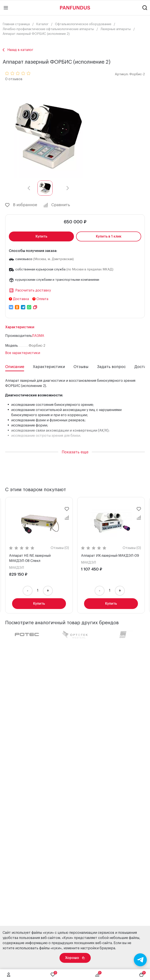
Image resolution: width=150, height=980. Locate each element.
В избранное (21, 205)
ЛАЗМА (38, 336)
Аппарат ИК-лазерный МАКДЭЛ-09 (110, 556)
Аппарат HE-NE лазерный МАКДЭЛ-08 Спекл (30, 558)
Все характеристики (23, 353)
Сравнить (57, 205)
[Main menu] (6, 8)
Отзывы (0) (60, 548)
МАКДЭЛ (17, 568)
